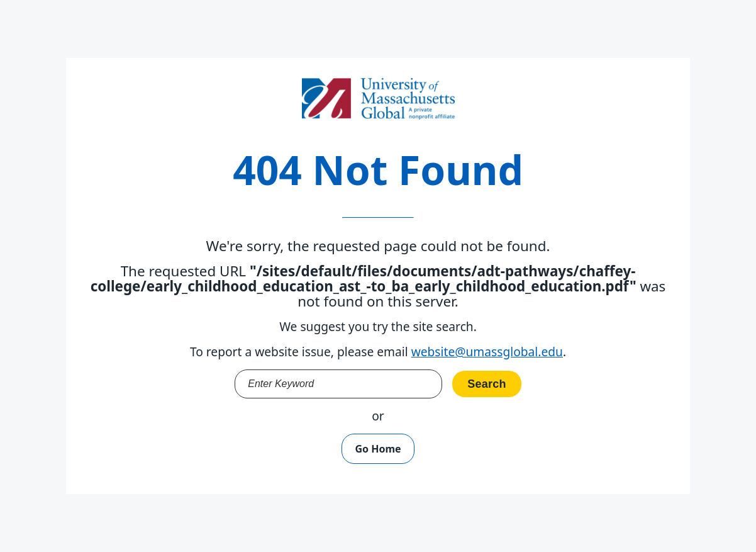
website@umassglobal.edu (487, 352)
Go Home (378, 449)
